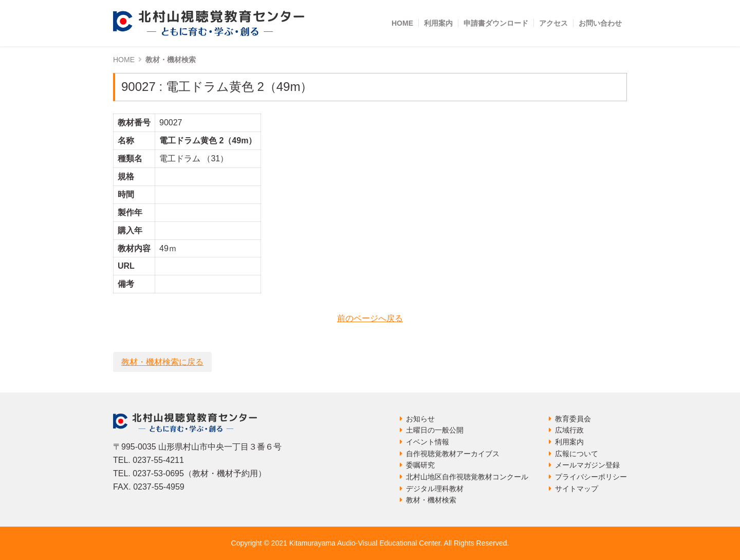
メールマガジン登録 (587, 465)
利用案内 (438, 23)
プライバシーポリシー (591, 477)
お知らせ (420, 419)
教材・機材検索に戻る (162, 362)
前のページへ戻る (370, 318)
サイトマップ (577, 489)
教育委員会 (573, 419)
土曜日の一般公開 (435, 430)
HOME (402, 23)
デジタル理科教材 (435, 489)
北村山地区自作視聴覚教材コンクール (467, 477)
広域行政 (569, 430)
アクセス (553, 23)
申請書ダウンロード (496, 23)
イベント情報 (428, 442)
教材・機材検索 (431, 500)
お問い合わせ (600, 23)
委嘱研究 (420, 465)
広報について (577, 454)
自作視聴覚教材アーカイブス (453, 454)
